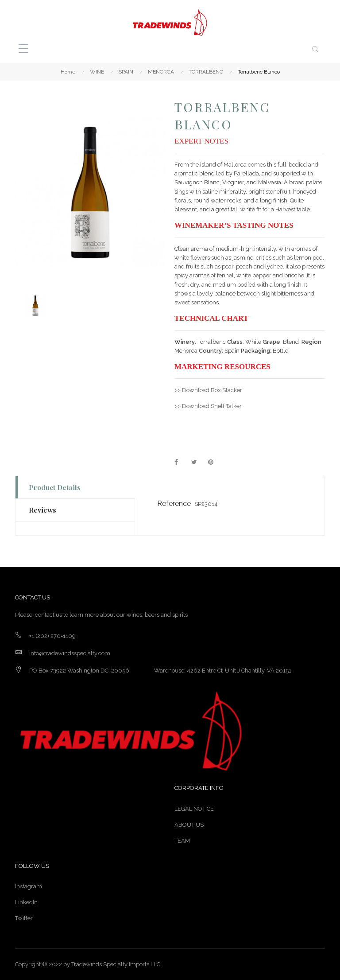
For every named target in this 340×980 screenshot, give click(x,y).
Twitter (24, 918)
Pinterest (215, 463)
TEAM (182, 841)
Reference (174, 504)
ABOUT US (189, 825)
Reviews (42, 510)
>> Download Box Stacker (208, 390)
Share (181, 463)
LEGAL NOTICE (194, 809)
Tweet (198, 463)
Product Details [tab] (55, 487)
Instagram (29, 886)
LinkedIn (26, 902)
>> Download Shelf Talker (208, 406)
